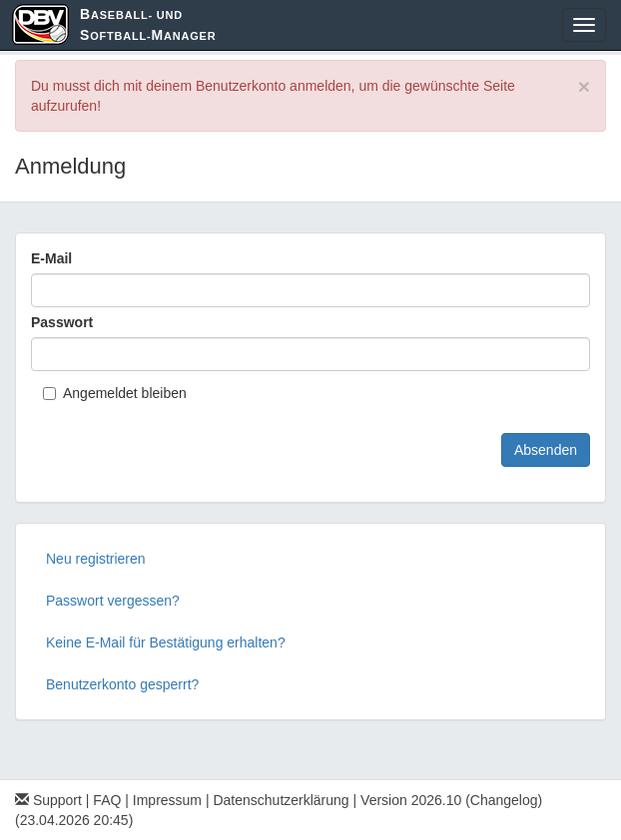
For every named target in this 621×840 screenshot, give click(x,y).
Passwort (62, 322)
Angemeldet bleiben (115, 393)
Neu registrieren (96, 559)
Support (48, 800)
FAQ (107, 800)
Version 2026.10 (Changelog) (451, 800)
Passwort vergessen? (113, 601)
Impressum (167, 800)
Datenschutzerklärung (281, 800)
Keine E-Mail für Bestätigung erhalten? (166, 642)
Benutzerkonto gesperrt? (122, 684)
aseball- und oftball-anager (148, 24)
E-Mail (51, 258)
